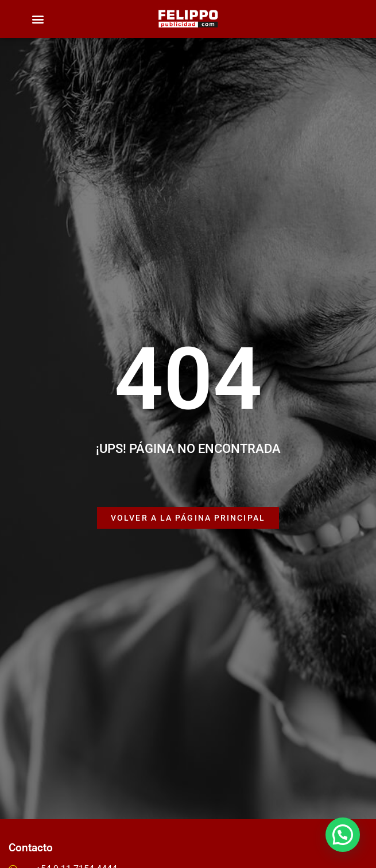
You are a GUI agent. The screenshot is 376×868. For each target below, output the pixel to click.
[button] (38, 19)
